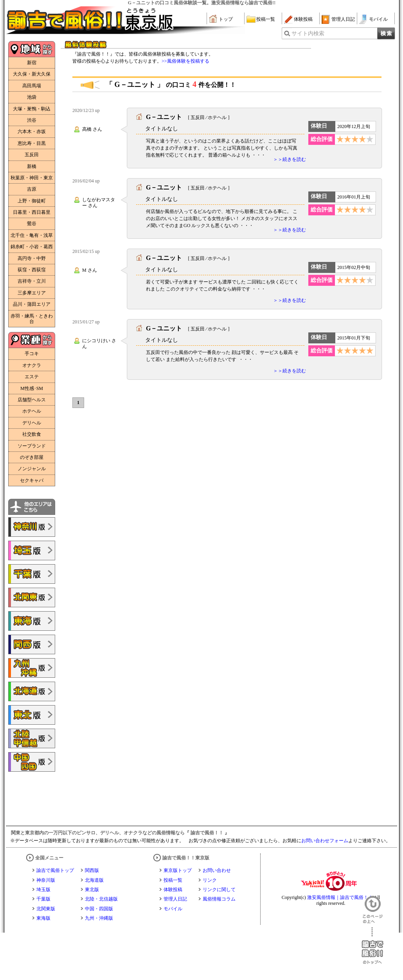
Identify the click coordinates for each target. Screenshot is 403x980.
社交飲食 (32, 434)
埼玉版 (43, 890)
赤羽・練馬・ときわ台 (32, 319)
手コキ (32, 354)
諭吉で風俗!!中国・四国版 (32, 762)
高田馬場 (32, 86)
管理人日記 (343, 19)
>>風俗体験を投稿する (185, 61)
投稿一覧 (266, 19)
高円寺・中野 (32, 258)
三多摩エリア (32, 293)
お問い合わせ (217, 870)
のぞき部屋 (32, 457)
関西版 (92, 870)
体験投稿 (303, 19)
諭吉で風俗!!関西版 (32, 644)
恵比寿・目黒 (32, 143)
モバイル (378, 19)
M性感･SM (32, 388)
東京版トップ (178, 870)
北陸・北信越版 (101, 899)
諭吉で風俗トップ (55, 870)
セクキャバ (32, 480)
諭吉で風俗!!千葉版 (32, 574)
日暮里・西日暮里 (32, 212)
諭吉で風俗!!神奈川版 (32, 527)
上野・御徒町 (32, 201)
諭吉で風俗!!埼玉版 (32, 550)
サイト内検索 (308, 33)
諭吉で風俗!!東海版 (32, 621)
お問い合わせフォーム (325, 841)
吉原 (32, 189)
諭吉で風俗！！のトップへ (372, 946)
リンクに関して (219, 890)
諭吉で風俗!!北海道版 (32, 691)
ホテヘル (32, 411)
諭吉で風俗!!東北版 (32, 715)
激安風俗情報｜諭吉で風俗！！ (340, 897)
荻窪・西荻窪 (32, 270)
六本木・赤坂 (32, 132)
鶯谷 (32, 224)
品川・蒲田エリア (32, 304)
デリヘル (32, 423)
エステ (32, 377)
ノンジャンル (32, 469)
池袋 (32, 97)
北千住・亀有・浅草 (32, 235)
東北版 (92, 890)
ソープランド (32, 446)
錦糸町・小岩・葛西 (32, 247)
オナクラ (32, 365)
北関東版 (46, 909)
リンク (210, 880)
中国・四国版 (99, 909)
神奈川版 (46, 880)
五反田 (32, 155)
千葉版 (43, 899)
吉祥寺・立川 (32, 281)
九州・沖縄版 (99, 918)
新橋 (32, 166)
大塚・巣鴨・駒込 (32, 109)
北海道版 (94, 880)
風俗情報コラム (219, 899)
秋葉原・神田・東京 (32, 178)
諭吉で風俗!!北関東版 (32, 597)
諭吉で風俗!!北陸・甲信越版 (32, 738)
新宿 (32, 63)
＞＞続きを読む (290, 159)
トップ (226, 19)
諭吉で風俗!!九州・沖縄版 (32, 668)
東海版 (43, 918)
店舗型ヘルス (32, 400)
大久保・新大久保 (32, 74)
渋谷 (32, 120)
